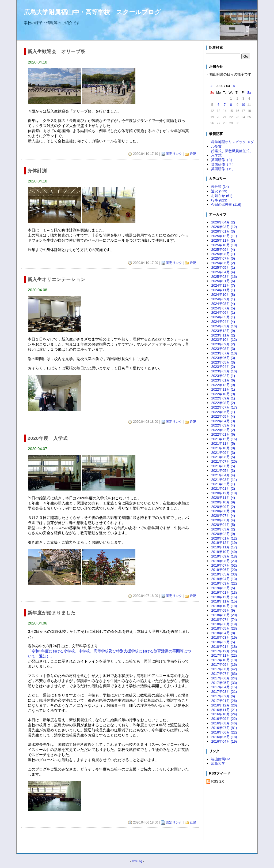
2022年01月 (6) (223, 434)
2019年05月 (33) (224, 574)
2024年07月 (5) (223, 308)
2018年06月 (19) (224, 624)
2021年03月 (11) (224, 480)
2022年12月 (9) (223, 385)
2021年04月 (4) (223, 475)
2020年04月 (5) (223, 525)
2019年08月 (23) (224, 561)
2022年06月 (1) (223, 412)
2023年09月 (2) (223, 344)
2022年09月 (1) (223, 398)
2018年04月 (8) (223, 633)
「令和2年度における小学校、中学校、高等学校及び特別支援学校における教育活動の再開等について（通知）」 (109, 654)
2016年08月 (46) (224, 723)
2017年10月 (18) (224, 660)
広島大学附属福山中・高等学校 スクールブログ (92, 12)
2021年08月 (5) (223, 457)
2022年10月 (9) (223, 394)
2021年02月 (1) (223, 484)
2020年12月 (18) (224, 493)
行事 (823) (219, 200)
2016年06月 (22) (224, 732)
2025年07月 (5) (223, 258)
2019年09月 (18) (224, 556)
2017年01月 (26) (224, 701)
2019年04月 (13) (224, 579)
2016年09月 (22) (224, 719)
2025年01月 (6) (223, 281)
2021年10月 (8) (223, 448)
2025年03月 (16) (224, 277)
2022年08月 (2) (223, 403)
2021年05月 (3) (223, 471)
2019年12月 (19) (224, 543)
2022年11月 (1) (223, 389)
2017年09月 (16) (224, 665)
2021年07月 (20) (224, 461)
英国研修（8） (222, 160)
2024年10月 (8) (223, 295)
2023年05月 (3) (223, 362)
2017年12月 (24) (224, 651)
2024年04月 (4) (223, 322)
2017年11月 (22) (224, 655)
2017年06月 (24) (224, 678)
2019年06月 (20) (224, 570)
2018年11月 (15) (224, 601)
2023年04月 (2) (223, 367)
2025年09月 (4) (223, 250)
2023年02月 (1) (223, 376)
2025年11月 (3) (223, 240)
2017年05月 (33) (224, 683)
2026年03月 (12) (224, 227)
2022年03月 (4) (223, 425)
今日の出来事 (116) (226, 205)
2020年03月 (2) (223, 529)
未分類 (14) (220, 187)
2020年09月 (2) (223, 507)
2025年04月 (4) (223, 272)
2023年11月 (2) (223, 335)
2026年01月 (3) (223, 231)
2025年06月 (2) (223, 263)
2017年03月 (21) (224, 692)
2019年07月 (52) (224, 565)
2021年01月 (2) (223, 489)
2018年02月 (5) (223, 642)
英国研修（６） (223, 169)
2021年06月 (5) (223, 466)
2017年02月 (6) (223, 696)
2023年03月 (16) (224, 371)
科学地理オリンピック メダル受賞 (233, 144)
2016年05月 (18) (224, 737)
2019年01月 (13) (224, 592)
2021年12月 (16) (224, 439)
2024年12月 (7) (223, 285)
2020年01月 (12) (224, 538)
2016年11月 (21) (224, 710)
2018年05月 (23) (224, 628)
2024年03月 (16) (224, 326)
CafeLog (137, 861)
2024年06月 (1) (223, 313)
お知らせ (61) (222, 196)
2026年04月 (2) (223, 222)
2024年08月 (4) (223, 304)
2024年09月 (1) (223, 299)
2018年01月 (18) (224, 647)
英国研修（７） (223, 164)
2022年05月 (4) (223, 416)
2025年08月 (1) (223, 254)
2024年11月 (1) (223, 290)
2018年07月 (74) (224, 620)
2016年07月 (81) (224, 728)
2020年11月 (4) (223, 498)
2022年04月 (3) (223, 421)
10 (243, 105)
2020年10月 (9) (223, 502)
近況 (193, 154)
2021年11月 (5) (223, 444)
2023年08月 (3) (223, 349)
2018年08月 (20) (224, 615)
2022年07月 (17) (224, 407)
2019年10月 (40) (224, 552)
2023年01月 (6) (223, 380)
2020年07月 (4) (223, 516)
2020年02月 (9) (223, 534)
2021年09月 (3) (223, 453)
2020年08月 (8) (223, 511)
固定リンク (174, 154)
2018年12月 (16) (224, 597)
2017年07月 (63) (224, 674)
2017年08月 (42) (224, 669)
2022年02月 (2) (223, 430)
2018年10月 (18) (224, 606)
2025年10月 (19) (224, 245)
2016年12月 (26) (224, 705)
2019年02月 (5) (223, 588)
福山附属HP (220, 759)
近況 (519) (219, 191)
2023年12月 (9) (223, 331)
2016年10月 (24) (224, 714)
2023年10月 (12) (224, 340)
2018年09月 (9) (223, 610)
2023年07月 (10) (224, 353)
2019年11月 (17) (224, 547)
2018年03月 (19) (224, 637)
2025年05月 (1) (223, 267)
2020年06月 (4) (223, 520)
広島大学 (218, 763)
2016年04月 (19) (224, 741)
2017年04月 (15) (224, 687)
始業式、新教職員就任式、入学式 (232, 153)
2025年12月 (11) (224, 236)
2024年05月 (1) (223, 317)
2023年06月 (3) (223, 358)
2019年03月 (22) (224, 583)
